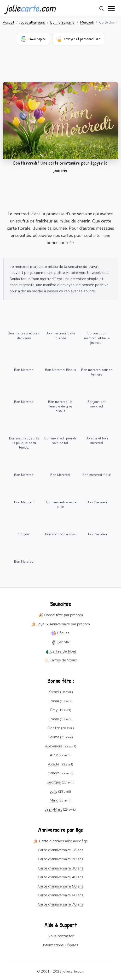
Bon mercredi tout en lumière (97, 372)
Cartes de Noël (61, 651)
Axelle (54, 764)
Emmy (54, 719)
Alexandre (54, 746)
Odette (54, 728)
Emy (54, 710)
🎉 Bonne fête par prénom (61, 615)
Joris (54, 791)
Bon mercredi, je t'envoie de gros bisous (60, 406)
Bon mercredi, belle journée (60, 336)
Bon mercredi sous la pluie (60, 505)
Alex (54, 755)
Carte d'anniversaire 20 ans (61, 859)
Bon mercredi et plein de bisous (24, 336)
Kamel (54, 692)
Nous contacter (61, 936)
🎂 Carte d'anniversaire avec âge (61, 841)
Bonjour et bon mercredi (97, 441)
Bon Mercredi (24, 370)
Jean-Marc (54, 809)
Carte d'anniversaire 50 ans (61, 886)
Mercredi (87, 22)
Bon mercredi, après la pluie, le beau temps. (24, 443)
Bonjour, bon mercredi (97, 404)
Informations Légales (61, 945)
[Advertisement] (60, 67)
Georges (54, 782)
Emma (54, 701)
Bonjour (24, 534)
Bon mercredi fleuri (97, 475)
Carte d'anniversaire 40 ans (61, 877)
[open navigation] (112, 8)
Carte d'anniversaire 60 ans (61, 895)
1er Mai (60, 642)
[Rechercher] (102, 8)
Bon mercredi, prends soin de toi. (60, 441)
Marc (54, 800)
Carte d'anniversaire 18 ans (61, 850)
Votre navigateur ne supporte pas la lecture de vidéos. (60, 121)
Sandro (54, 773)
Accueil (9, 22)
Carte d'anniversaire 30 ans (61, 868)
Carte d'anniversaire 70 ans (61, 904)
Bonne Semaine (62, 22)
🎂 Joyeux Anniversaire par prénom (61, 624)
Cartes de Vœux (61, 660)
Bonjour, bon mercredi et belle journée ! (97, 338)
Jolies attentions (32, 22)
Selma (54, 737)
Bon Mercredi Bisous (60, 370)
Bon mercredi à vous (60, 534)
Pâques (60, 633)
